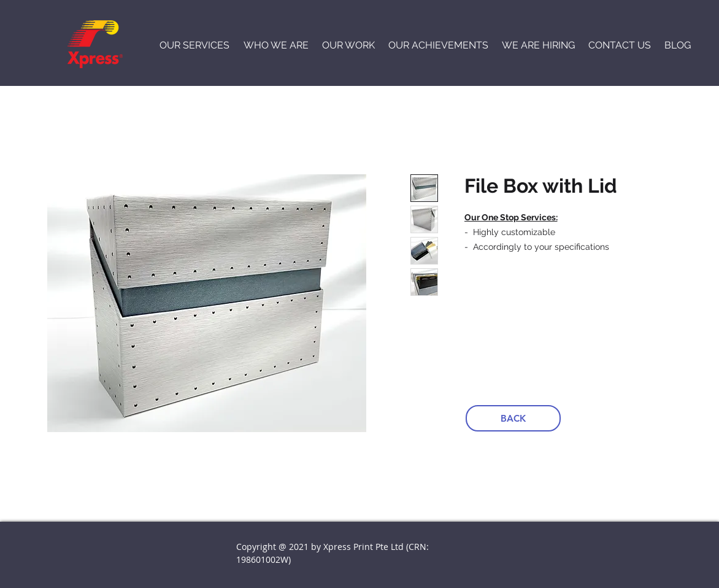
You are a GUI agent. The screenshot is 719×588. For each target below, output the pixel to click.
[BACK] (513, 418)
